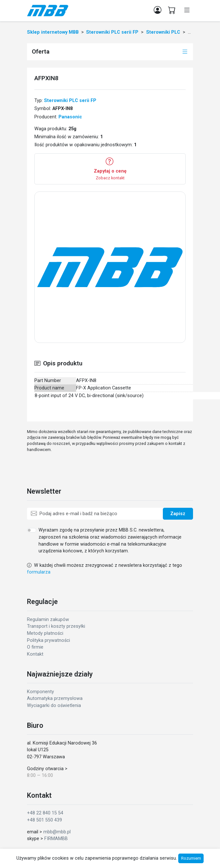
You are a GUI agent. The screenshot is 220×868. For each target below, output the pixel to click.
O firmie (35, 647)
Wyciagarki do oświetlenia (54, 706)
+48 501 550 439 (44, 820)
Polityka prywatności (48, 640)
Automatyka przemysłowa (55, 698)
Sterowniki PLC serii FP (70, 101)
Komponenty (40, 692)
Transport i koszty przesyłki (56, 626)
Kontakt (35, 654)
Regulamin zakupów (48, 620)
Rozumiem (191, 858)
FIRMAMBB (56, 839)
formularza (39, 572)
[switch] (32, 530)
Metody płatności (45, 633)
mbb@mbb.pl (57, 832)
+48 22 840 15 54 (45, 813)
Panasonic (70, 117)
